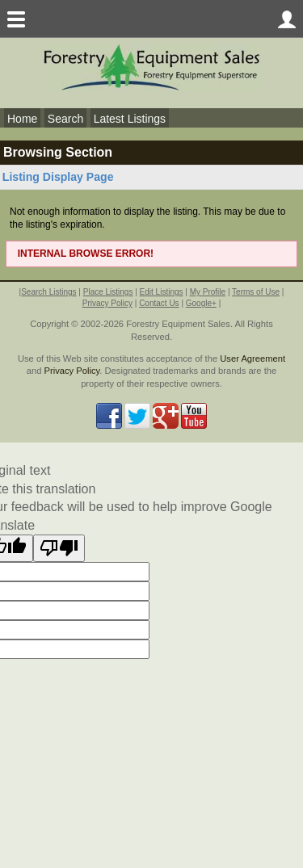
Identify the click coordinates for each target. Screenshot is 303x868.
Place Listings (108, 292)
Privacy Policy (107, 303)
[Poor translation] (59, 548)
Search (65, 119)
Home (22, 119)
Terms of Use (256, 292)
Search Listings (48, 292)
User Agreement (253, 359)
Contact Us (159, 303)
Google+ (201, 303)
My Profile (208, 292)
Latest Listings (130, 119)
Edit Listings (162, 292)
